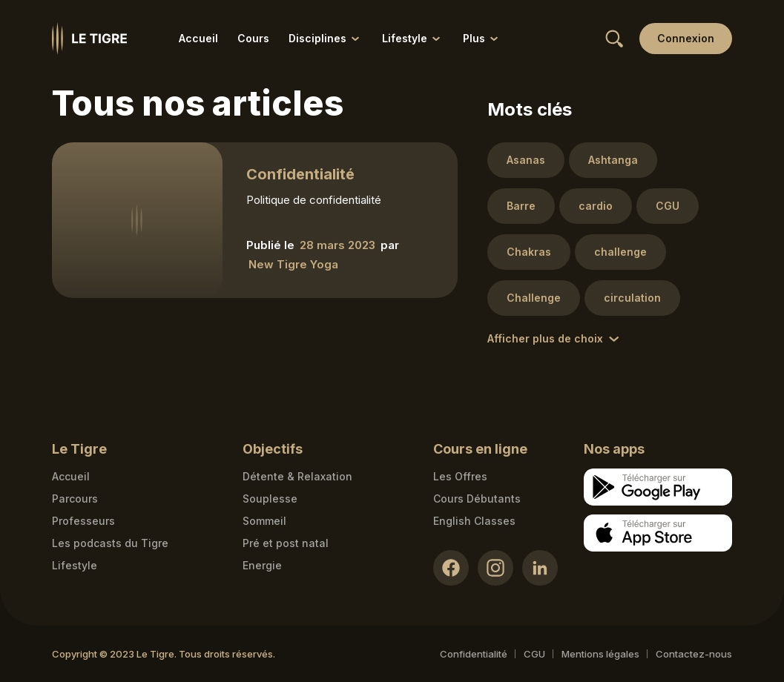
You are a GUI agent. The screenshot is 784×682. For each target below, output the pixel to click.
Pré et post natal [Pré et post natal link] (286, 543)
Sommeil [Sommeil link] (264, 521)
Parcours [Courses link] (75, 499)
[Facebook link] (451, 568)
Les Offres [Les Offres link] (460, 476)
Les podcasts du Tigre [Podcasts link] (110, 543)
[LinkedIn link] (540, 568)
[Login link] (686, 39)
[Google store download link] (658, 487)
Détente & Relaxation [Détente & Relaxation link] (297, 476)
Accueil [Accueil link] (198, 38)
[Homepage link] (89, 39)
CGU (534, 654)
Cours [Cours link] (253, 38)
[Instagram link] (495, 568)
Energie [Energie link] (262, 565)
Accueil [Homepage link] (71, 476)
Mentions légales (600, 654)
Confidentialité (474, 654)
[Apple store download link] (658, 533)
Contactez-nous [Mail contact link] (694, 654)
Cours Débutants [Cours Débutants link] (477, 499)
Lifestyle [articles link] (75, 565)
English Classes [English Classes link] (474, 521)
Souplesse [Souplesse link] (270, 499)
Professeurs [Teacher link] (83, 521)
